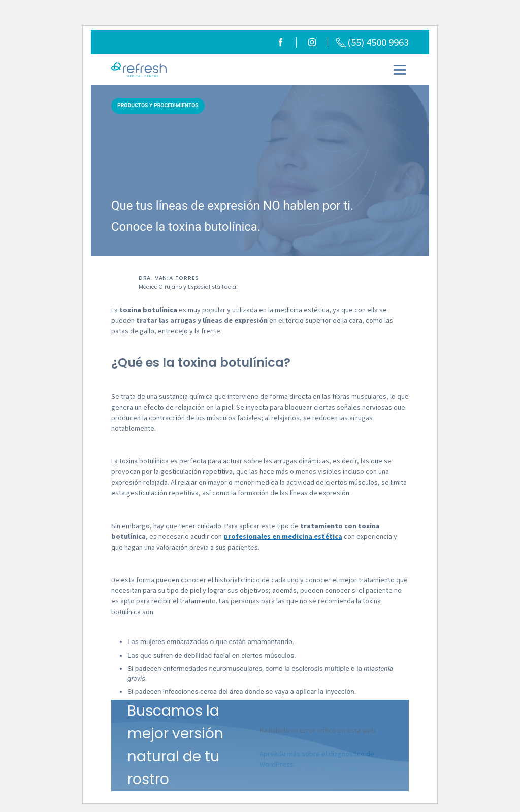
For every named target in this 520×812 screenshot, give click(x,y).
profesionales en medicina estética (283, 537)
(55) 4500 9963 (372, 42)
